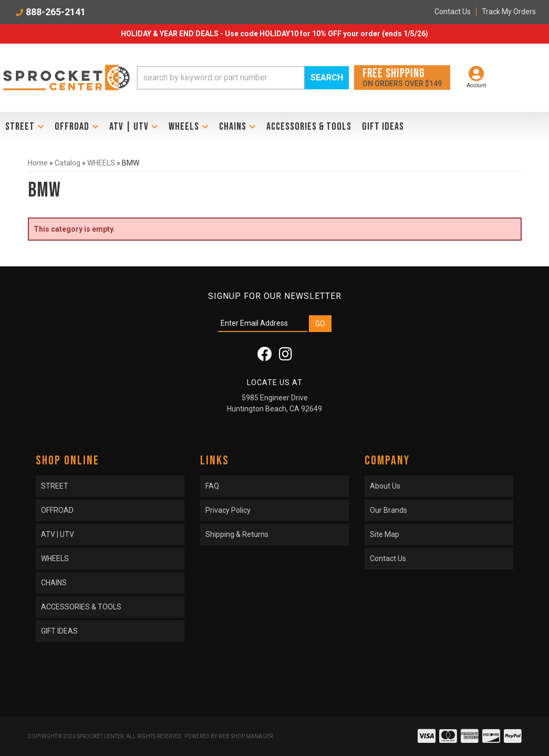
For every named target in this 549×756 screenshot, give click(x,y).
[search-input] (221, 78)
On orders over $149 (402, 77)
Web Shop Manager (245, 736)
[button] (243, 78)
